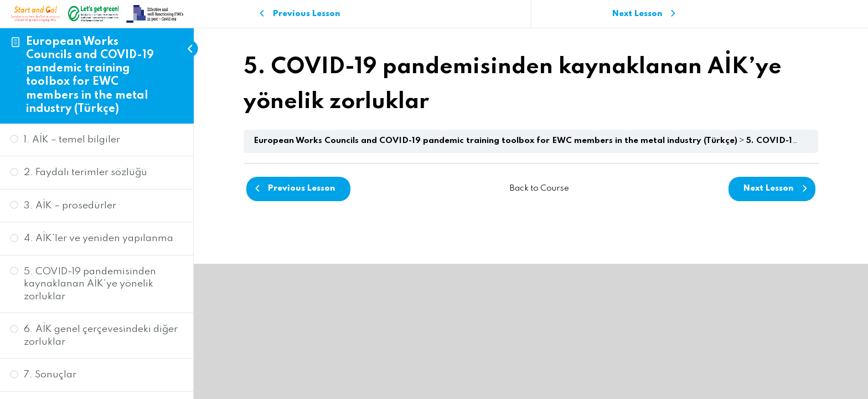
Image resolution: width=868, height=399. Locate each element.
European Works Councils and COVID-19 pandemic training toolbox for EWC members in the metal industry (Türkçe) (495, 141)
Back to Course (539, 188)
